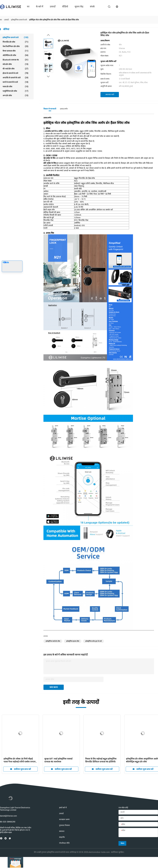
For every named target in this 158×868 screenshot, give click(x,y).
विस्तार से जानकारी (50, 109)
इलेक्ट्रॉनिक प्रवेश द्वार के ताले (93, 641)
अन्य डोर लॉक (15, 95)
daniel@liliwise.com (8, 816)
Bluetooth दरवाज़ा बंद (15, 60)
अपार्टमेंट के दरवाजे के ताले (15, 78)
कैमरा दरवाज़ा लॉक (15, 51)
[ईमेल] (138, 824)
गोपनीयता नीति (64, 843)
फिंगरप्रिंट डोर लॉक (15, 42)
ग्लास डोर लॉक (15, 87)
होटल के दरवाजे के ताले (15, 73)
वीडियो (65, 7)
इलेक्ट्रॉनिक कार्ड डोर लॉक (53, 641)
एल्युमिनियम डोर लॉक (15, 91)
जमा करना (54, 687)
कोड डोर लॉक (15, 64)
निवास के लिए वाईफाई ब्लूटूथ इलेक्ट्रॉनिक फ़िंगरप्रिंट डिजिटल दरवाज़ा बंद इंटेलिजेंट (101, 760)
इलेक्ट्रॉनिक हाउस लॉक (73, 641)
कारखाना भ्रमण (64, 819)
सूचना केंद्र (79, 7)
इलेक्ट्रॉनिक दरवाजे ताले (15, 37)
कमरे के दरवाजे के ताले (15, 82)
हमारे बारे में (63, 808)
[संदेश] (138, 833)
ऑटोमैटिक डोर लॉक (15, 55)
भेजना (122, 843)
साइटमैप (62, 837)
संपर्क (92, 7)
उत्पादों (53, 7)
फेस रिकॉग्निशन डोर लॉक (15, 46)
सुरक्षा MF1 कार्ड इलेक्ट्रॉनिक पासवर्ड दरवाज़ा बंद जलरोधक (58, 760)
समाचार (62, 831)
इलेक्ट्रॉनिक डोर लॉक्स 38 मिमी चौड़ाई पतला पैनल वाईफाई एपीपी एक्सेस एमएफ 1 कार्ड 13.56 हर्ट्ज (20, 760)
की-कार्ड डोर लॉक (15, 69)
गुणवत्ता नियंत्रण (64, 825)
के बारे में (40, 7)
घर (28, 7)
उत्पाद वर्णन (64, 109)
